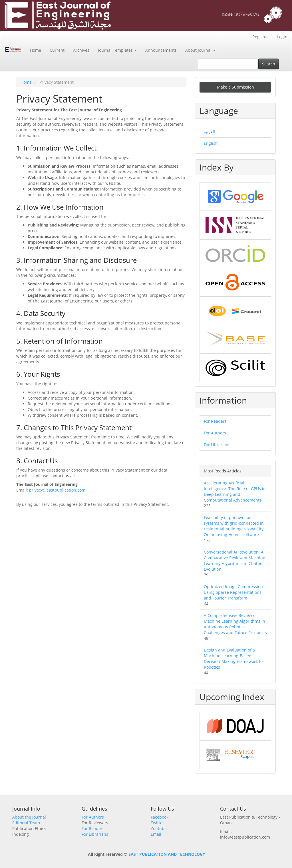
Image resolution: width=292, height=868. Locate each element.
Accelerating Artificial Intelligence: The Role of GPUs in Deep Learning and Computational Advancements (235, 491)
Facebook (160, 817)
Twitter (157, 823)
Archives (81, 50)
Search (269, 64)
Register (260, 37)
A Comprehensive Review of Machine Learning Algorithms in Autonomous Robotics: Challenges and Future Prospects (235, 624)
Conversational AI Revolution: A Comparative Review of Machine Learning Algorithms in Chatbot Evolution (234, 561)
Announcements (161, 50)
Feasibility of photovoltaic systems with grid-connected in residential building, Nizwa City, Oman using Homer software (234, 526)
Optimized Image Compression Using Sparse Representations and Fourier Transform (233, 592)
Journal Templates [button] (117, 50)
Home (36, 50)
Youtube (159, 828)
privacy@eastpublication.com (57, 490)
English (211, 143)
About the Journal (29, 817)
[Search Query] (227, 64)
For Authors (215, 433)
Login (282, 37)
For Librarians (217, 445)
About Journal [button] (200, 50)
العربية (209, 132)
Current (57, 50)
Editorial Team (26, 823)
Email (156, 834)
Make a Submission (235, 87)
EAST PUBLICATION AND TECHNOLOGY (167, 854)
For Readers (215, 421)
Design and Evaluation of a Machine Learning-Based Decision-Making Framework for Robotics (234, 658)
